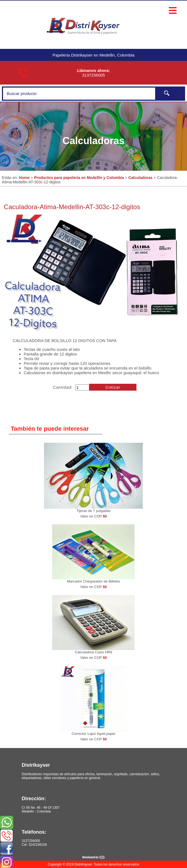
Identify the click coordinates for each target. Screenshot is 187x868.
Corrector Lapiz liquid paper (94, 734)
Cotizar (113, 387)
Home (24, 178)
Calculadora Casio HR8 (94, 652)
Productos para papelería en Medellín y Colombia (79, 178)
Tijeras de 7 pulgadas (94, 511)
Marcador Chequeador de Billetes (94, 581)
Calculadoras (140, 178)
